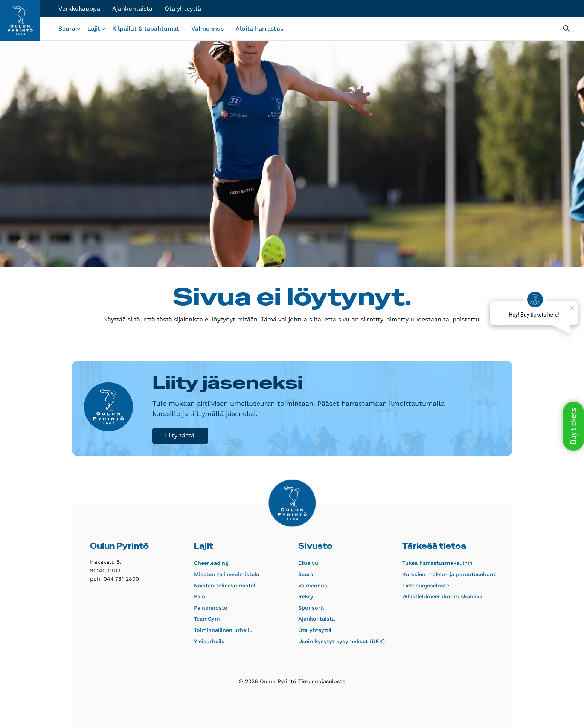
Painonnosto (211, 608)
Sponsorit (311, 608)
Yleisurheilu (209, 641)
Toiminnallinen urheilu (223, 630)
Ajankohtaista (132, 8)
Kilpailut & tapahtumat (146, 28)
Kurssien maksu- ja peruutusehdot (436, 574)
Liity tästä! (180, 435)
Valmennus (207, 28)
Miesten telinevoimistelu (227, 574)
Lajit (94, 28)
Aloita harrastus (259, 28)
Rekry (306, 596)
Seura (67, 28)
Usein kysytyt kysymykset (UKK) (332, 641)
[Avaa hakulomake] (566, 28)
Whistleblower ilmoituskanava (436, 596)
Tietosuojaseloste (426, 586)
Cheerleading (211, 563)
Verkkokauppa (79, 8)
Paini (200, 596)
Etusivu (308, 563)
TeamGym (207, 619)
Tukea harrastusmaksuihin (436, 563)
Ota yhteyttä (183, 8)
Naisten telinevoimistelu (226, 586)
